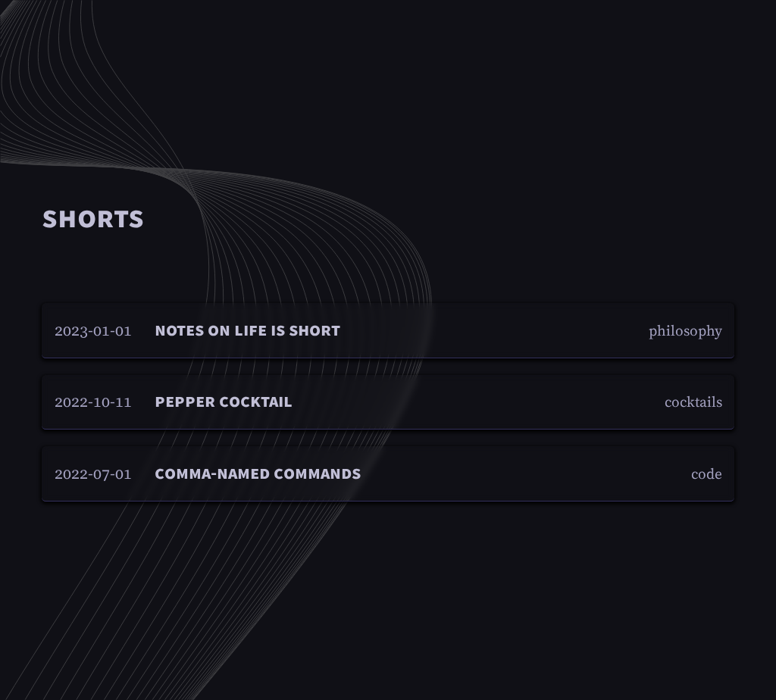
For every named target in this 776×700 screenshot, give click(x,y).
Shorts (93, 218)
